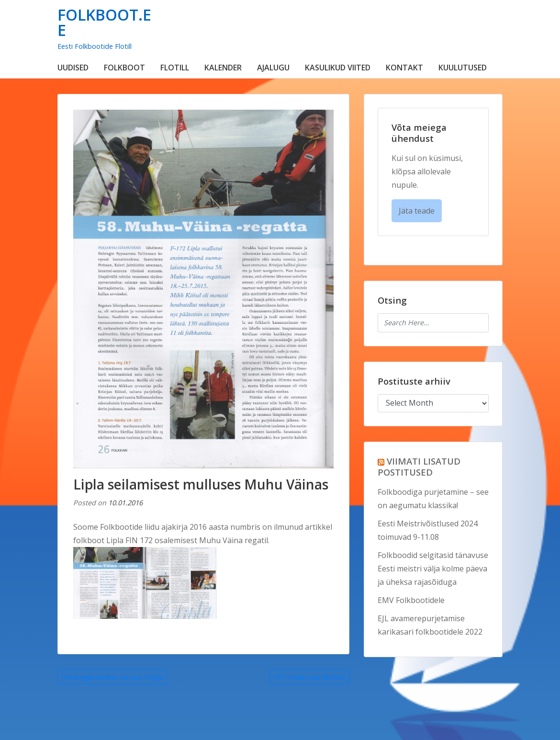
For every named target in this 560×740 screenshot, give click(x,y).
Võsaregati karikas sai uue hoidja (112, 677)
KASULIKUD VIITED (338, 68)
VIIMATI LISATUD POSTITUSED (419, 467)
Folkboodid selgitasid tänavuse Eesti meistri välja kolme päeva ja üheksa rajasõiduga (433, 569)
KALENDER (223, 68)
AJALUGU (273, 68)
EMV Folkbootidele (411, 600)
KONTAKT (404, 68)
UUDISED (73, 68)
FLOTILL (175, 68)
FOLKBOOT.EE (104, 22)
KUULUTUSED (463, 68)
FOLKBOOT (124, 68)
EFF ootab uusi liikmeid (309, 677)
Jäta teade (417, 211)
